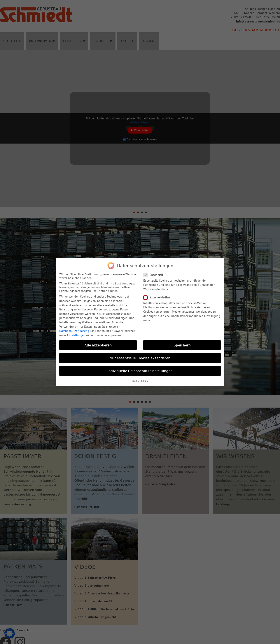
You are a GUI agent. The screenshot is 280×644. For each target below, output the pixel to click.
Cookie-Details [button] (140, 381)
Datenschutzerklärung (74, 331)
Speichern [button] (182, 345)
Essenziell (155, 275)
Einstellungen (76, 335)
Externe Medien (158, 297)
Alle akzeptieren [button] (98, 345)
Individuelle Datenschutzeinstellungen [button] (140, 371)
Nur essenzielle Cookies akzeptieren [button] (140, 358)
